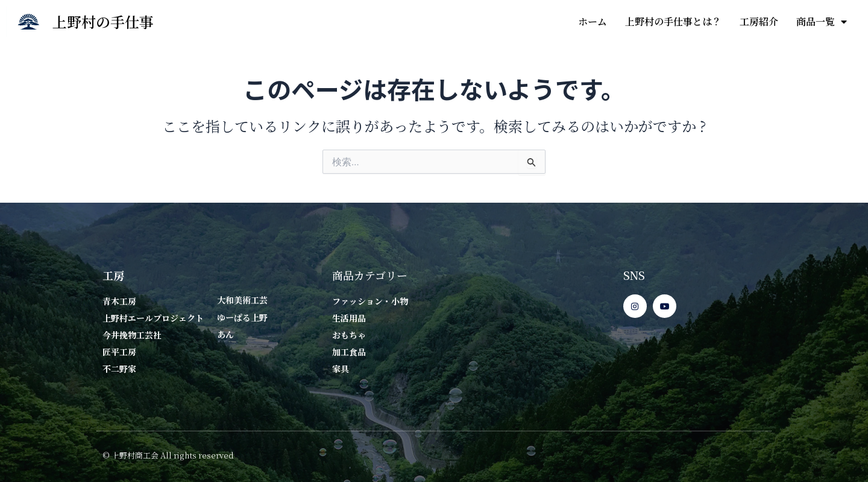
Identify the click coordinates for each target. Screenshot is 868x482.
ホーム (593, 21)
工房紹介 (759, 21)
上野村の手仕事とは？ (673, 21)
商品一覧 (822, 22)
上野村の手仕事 (103, 21)
